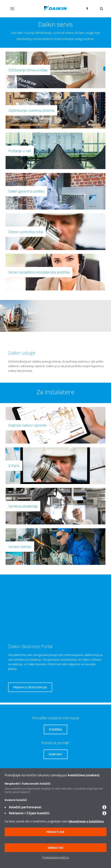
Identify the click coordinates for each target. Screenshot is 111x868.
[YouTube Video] (53, 607)
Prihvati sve (55, 832)
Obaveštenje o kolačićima (86, 821)
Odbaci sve (55, 848)
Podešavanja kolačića (55, 857)
